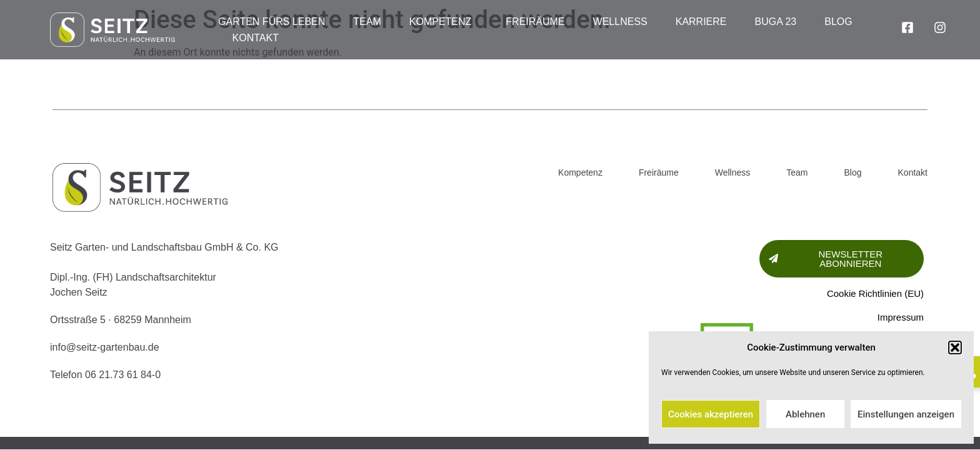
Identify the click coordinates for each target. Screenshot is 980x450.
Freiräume (535, 22)
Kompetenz (444, 22)
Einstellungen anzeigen (906, 414)
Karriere (701, 22)
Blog (838, 22)
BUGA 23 (776, 22)
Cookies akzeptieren (711, 414)
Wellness (620, 22)
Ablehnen (805, 414)
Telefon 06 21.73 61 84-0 (105, 375)
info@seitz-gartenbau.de (105, 347)
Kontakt (256, 38)
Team (367, 22)
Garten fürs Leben (272, 22)
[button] (955, 347)
